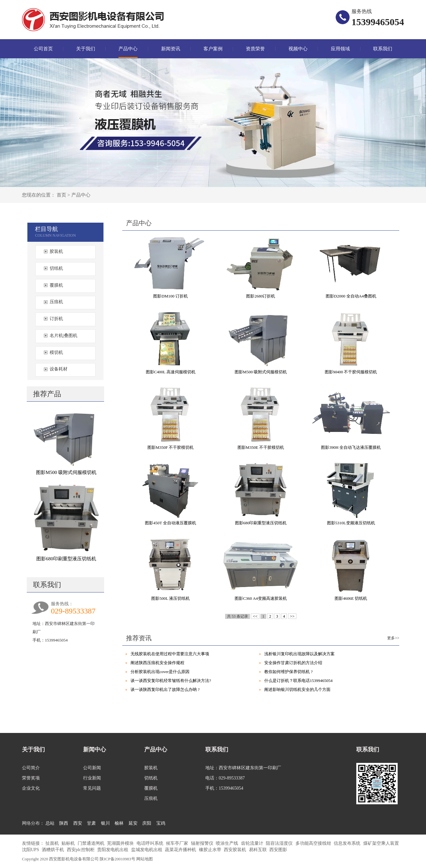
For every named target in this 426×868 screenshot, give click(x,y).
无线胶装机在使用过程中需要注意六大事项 (170, 654)
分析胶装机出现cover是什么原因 (160, 672)
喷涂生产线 (228, 843)
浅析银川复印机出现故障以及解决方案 (299, 654)
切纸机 (56, 268)
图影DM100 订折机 (170, 296)
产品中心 (128, 49)
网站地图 (145, 859)
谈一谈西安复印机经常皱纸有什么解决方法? (171, 681)
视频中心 (298, 49)
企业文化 (31, 788)
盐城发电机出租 (147, 850)
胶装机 (56, 251)
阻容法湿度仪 (280, 843)
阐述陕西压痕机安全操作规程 (157, 663)
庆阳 (147, 823)
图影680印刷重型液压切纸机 (66, 559)
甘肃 (91, 823)
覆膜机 (56, 285)
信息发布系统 (348, 843)
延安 (133, 823)
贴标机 (69, 843)
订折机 (56, 319)
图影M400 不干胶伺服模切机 (351, 372)
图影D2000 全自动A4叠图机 (351, 296)
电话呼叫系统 (151, 843)
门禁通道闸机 (92, 843)
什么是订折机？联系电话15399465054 (298, 681)
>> (292, 616)
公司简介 (31, 768)
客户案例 (213, 49)
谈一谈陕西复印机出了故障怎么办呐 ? (165, 689)
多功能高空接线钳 (314, 843)
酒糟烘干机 (53, 850)
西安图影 (278, 850)
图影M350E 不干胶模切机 (261, 447)
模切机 (56, 352)
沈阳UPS (31, 850)
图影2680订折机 (261, 296)
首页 (61, 195)
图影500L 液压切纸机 (170, 598)
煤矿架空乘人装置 (381, 843)
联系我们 (383, 49)
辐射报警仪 (203, 843)
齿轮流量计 (253, 843)
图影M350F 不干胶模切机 (171, 447)
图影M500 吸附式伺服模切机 (66, 472)
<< (255, 616)
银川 (105, 823)
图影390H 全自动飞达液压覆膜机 (351, 447)
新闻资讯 (171, 49)
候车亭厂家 (178, 843)
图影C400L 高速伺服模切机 (171, 372)
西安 (78, 823)
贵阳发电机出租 (113, 850)
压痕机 (56, 302)
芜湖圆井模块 (121, 843)
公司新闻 (92, 768)
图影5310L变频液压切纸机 (351, 523)
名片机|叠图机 (64, 336)
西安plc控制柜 (81, 850)
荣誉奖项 (31, 778)
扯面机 (53, 843)
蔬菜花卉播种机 (181, 850)
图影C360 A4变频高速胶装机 (261, 598)
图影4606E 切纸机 (351, 598)
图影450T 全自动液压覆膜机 (170, 523)
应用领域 (340, 49)
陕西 (64, 823)
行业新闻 (92, 778)
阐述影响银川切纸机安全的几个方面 (297, 689)
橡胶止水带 (211, 850)
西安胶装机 (236, 850)
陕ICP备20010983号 (117, 859)
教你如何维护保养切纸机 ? (288, 672)
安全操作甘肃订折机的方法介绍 (293, 663)
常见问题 (92, 788)
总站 (50, 823)
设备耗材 (59, 369)
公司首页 (43, 49)
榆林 (119, 823)
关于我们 (86, 49)
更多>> (393, 638)
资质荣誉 (255, 49)
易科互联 (259, 850)
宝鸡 (161, 823)
